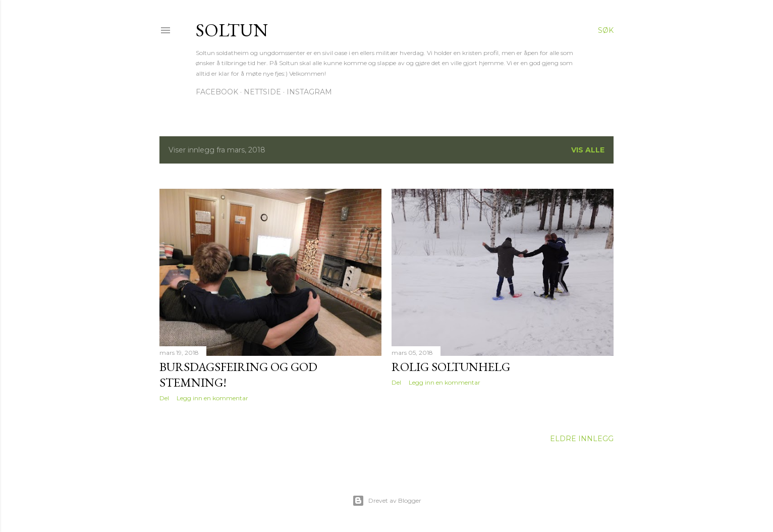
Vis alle (588, 150)
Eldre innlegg (582, 439)
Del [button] (164, 398)
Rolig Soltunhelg (451, 367)
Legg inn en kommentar (212, 398)
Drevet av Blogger (387, 501)
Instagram (309, 92)
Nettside (262, 92)
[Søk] (606, 30)
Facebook (217, 92)
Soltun (232, 30)
